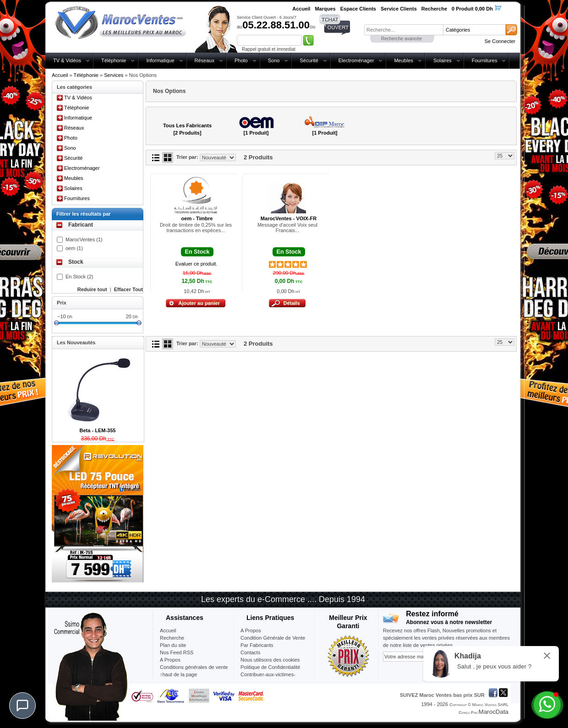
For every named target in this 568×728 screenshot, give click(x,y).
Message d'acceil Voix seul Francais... (287, 228)
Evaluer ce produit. (197, 264)
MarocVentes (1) (84, 239)
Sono (274, 60)
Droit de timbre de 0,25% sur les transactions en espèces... (196, 228)
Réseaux (205, 60)
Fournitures (485, 60)
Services (114, 75)
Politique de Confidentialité (270, 667)
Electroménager (356, 60)
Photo (241, 60)
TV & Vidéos (67, 60)
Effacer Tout (128, 289)
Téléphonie (114, 60)
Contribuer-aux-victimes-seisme (268, 678)
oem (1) (74, 248)
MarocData (494, 712)
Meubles (404, 60)
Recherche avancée (401, 39)
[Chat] (22, 706)
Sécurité (309, 60)
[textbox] (404, 30)
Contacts (250, 652)
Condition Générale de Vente (273, 638)
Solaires (442, 60)
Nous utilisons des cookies (270, 660)
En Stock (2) (79, 277)
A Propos (251, 630)
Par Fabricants (257, 645)
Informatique (160, 60)
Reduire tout (92, 289)
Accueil (60, 75)
